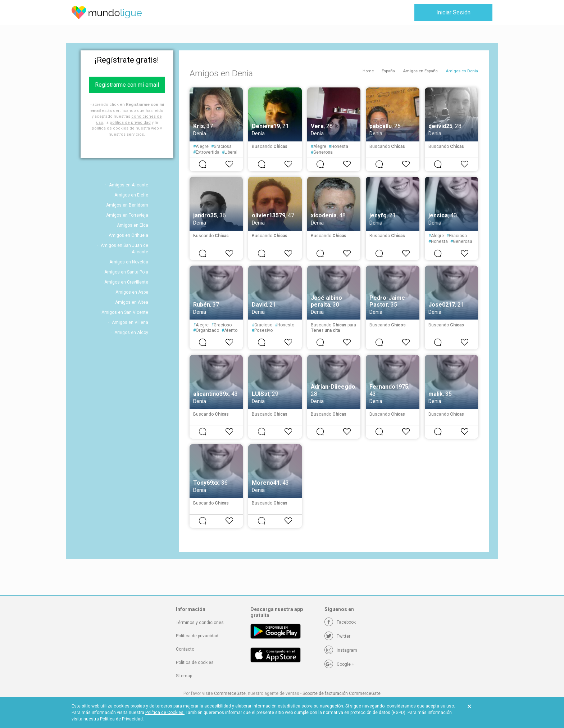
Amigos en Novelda (129, 262)
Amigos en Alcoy (131, 333)
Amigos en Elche (131, 195)
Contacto (185, 649)
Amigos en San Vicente (125, 312)
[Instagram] (341, 650)
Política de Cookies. (165, 713)
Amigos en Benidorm (127, 205)
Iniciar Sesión (453, 12)
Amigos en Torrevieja (127, 215)
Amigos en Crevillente (126, 282)
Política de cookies (195, 663)
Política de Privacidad (121, 719)
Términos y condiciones (200, 623)
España (388, 71)
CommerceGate (230, 693)
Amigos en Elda (133, 225)
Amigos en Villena (130, 322)
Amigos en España (420, 71)
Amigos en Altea (132, 302)
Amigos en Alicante (129, 185)
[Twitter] (337, 636)
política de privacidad (130, 123)
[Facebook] (340, 622)
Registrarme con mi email (127, 85)
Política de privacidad (197, 636)
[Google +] (339, 664)
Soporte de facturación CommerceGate (342, 693)
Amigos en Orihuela (128, 235)
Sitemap (184, 676)
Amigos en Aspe (132, 292)
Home (368, 71)
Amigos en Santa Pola (126, 272)
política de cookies (110, 128)
